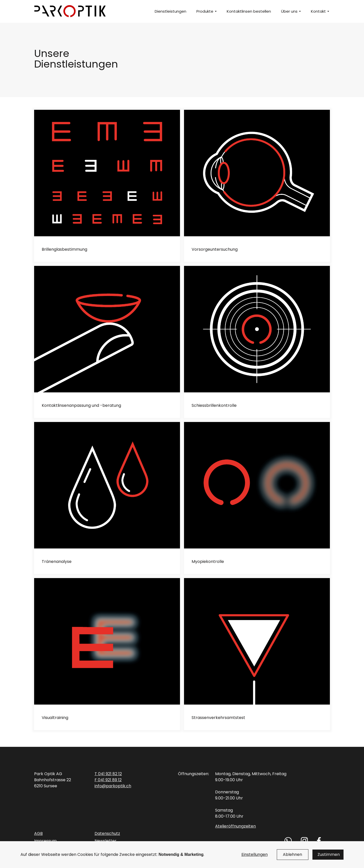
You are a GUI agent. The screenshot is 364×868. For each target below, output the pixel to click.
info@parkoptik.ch (113, 786)
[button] (204, 11)
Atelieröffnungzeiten (235, 826)
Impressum (45, 841)
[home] (70, 11)
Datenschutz (107, 833)
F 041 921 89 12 (108, 780)
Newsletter (106, 841)
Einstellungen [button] (255, 854)
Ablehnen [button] (292, 854)
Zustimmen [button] (329, 854)
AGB (38, 833)
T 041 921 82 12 (108, 774)
